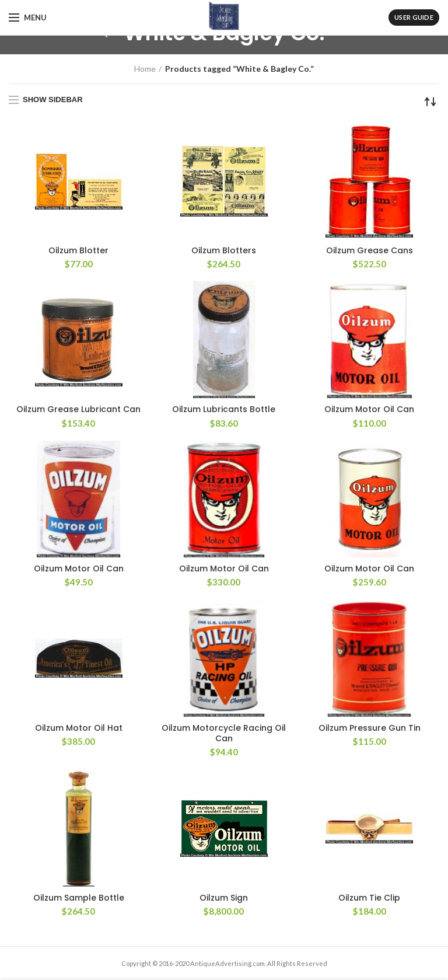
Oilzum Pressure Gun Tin (370, 728)
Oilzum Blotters (224, 250)
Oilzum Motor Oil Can (369, 409)
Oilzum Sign (224, 898)
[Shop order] (430, 102)
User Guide (414, 17)
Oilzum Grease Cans (370, 250)
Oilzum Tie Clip (369, 898)
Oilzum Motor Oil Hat (79, 728)
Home (145, 69)
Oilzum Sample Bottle (79, 898)
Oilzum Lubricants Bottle (224, 409)
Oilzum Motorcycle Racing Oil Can (224, 733)
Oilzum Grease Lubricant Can (78, 409)
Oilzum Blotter (78, 250)
